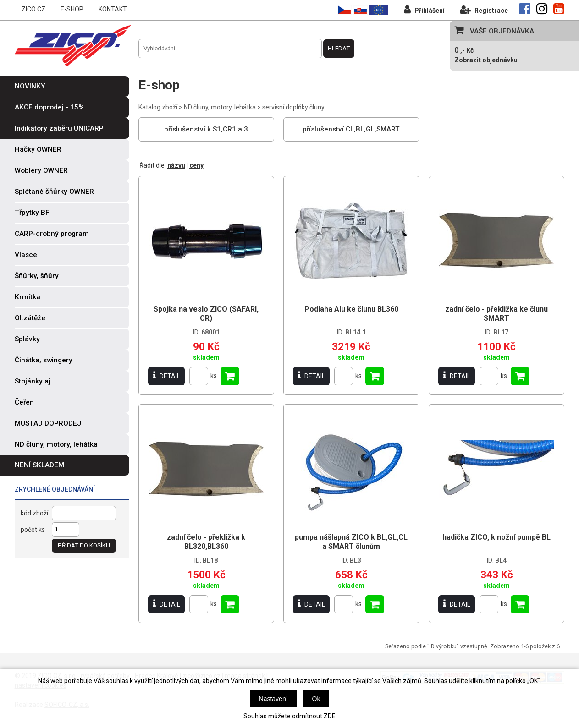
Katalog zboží (158, 107)
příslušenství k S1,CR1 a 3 (206, 129)
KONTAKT (113, 9)
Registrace (484, 9)
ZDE (330, 716)
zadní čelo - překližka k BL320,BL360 (206, 542)
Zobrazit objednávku (486, 60)
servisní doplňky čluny (293, 107)
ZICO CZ (33, 9)
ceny (196, 165)
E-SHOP (72, 9)
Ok (316, 699)
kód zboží (34, 513)
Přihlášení (424, 9)
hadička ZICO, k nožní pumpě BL (496, 537)
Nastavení (273, 699)
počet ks (33, 530)
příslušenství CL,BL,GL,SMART (351, 129)
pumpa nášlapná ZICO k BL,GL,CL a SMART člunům (351, 542)
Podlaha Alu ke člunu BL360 (351, 309)
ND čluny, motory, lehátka (220, 107)
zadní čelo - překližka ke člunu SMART (496, 314)
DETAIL (166, 376)
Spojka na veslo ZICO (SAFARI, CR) (206, 314)
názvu (176, 165)
